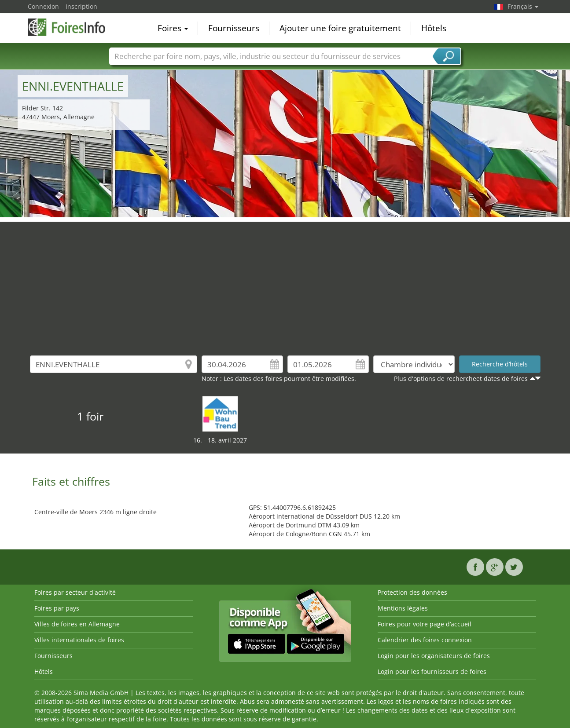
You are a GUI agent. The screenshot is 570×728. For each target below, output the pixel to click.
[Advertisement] (285, 283)
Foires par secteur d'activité (75, 592)
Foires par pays (57, 608)
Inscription (81, 6)
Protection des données (412, 592)
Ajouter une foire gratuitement (340, 28)
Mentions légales (403, 608)
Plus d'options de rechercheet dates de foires (461, 379)
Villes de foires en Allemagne (77, 624)
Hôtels (434, 28)
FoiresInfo (72, 27)
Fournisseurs (234, 28)
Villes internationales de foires (79, 640)
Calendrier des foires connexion (425, 640)
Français (523, 6)
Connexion (43, 6)
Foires (173, 28)
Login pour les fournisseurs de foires (432, 671)
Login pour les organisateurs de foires (434, 656)
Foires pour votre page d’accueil (425, 624)
